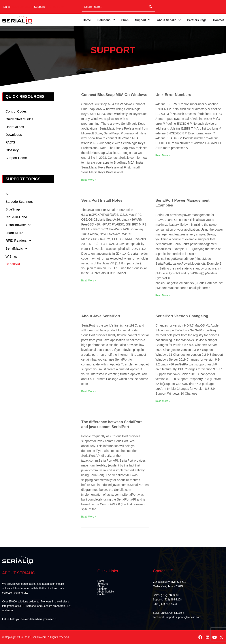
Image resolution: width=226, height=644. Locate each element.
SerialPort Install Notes (102, 200)
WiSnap (11, 256)
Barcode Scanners (19, 202)
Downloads (14, 135)
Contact (218, 20)
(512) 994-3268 (56, 7)
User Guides (15, 127)
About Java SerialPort (101, 316)
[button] (106, 20)
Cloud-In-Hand (16, 217)
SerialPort (13, 264)
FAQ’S (10, 142)
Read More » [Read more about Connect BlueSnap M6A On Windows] (89, 180)
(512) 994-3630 (22, 7)
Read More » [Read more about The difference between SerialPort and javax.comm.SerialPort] (89, 517)
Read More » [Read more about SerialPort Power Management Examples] (163, 295)
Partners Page (197, 20)
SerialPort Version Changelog (182, 316)
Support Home (16, 158)
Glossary (12, 150)
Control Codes (16, 111)
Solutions (106, 20)
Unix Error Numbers (173, 95)
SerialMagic (18, 248)
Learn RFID (14, 233)
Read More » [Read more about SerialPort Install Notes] (89, 281)
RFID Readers (20, 241)
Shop (125, 20)
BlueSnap (13, 209)
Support (143, 20)
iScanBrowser (19, 225)
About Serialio (169, 20)
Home (87, 20)
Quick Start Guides (19, 119)
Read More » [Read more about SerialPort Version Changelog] (163, 401)
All (7, 194)
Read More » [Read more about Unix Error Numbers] (163, 155)
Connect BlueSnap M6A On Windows (114, 95)
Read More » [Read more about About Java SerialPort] (89, 391)
